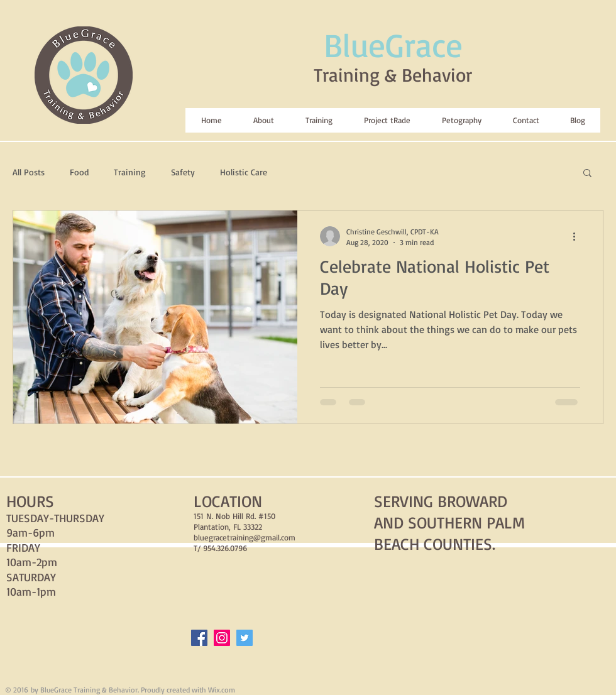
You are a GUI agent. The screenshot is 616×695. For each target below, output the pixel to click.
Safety (183, 172)
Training (130, 172)
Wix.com (222, 690)
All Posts (29, 172)
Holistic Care (244, 172)
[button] (587, 174)
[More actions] (578, 236)
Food (79, 172)
